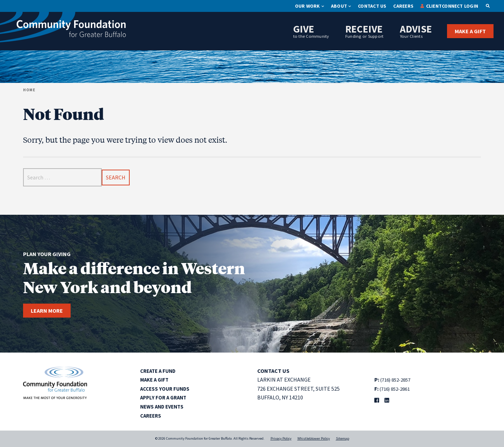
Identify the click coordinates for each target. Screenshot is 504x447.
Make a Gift (470, 31)
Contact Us (372, 6)
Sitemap (343, 438)
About (339, 6)
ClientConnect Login (452, 6)
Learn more (47, 311)
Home (29, 90)
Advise (416, 31)
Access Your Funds (166, 389)
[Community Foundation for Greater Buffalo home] (63, 29)
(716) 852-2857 (398, 379)
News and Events (164, 406)
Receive (365, 31)
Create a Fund (160, 371)
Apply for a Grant (165, 397)
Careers (403, 6)
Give (311, 31)
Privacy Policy (281, 438)
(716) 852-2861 (397, 389)
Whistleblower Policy (314, 438)
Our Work (308, 6)
